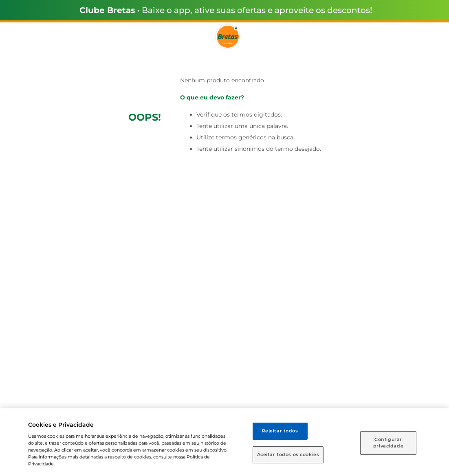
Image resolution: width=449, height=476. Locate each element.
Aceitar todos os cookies (288, 454)
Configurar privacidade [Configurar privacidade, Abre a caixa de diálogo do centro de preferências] (388, 443)
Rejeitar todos (280, 431)
